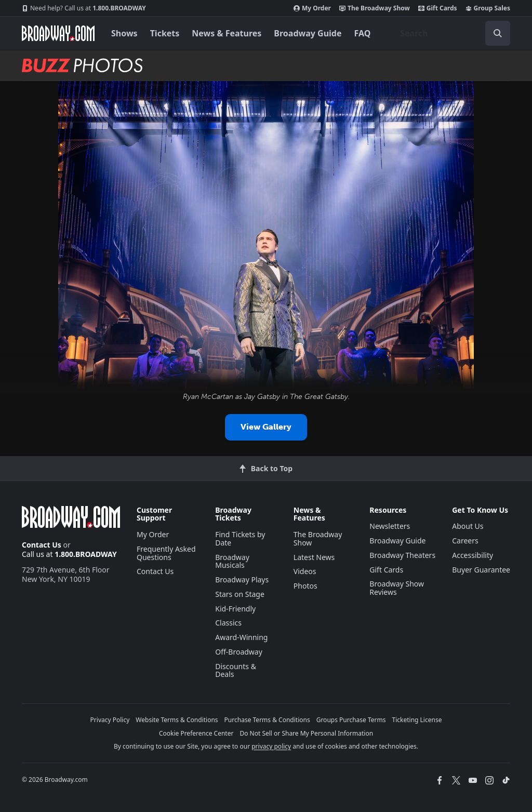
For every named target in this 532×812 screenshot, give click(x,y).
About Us (468, 526)
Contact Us (42, 545)
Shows (124, 33)
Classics (228, 623)
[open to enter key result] (498, 33)
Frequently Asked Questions (166, 553)
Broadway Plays (242, 580)
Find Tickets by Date (240, 538)
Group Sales (488, 8)
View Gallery (266, 427)
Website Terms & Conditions (177, 720)
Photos (305, 586)
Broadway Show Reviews (397, 588)
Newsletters (390, 526)
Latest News (314, 557)
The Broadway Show (375, 8)
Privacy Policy (110, 720)
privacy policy (271, 746)
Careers (465, 541)
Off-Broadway (239, 652)
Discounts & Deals (236, 670)
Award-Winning (241, 637)
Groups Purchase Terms (351, 720)
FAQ (363, 33)
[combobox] (451, 33)
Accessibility (473, 555)
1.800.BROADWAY (84, 8)
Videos (305, 571)
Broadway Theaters (402, 555)
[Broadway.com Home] (58, 33)
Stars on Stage (240, 594)
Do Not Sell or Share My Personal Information (306, 733)
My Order (312, 8)
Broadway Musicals (232, 561)
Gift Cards (438, 8)
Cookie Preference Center (196, 733)
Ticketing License (417, 720)
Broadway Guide (308, 33)
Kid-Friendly (235, 609)
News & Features (227, 33)
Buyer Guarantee (481, 570)
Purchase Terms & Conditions (267, 720)
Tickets (165, 33)
